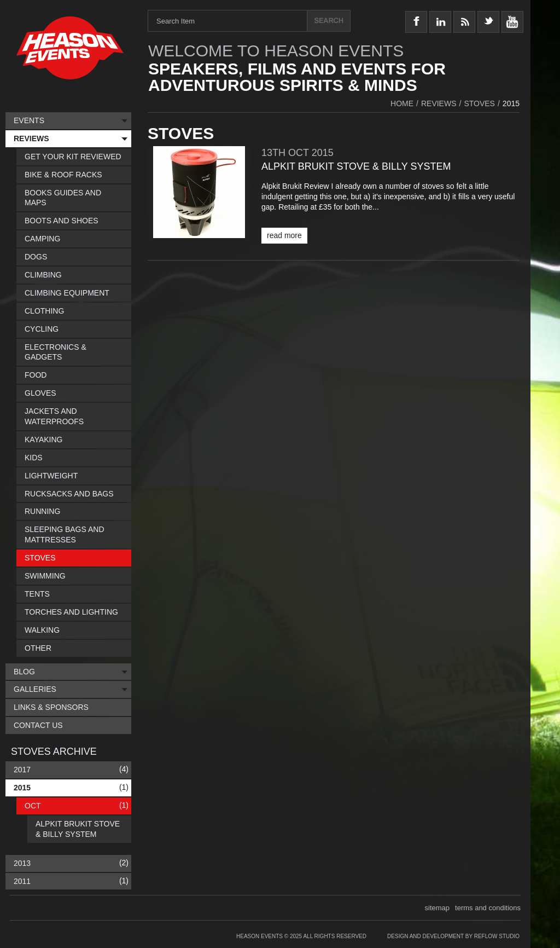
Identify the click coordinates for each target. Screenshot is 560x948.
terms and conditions (488, 908)
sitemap (437, 908)
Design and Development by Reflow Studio (453, 936)
